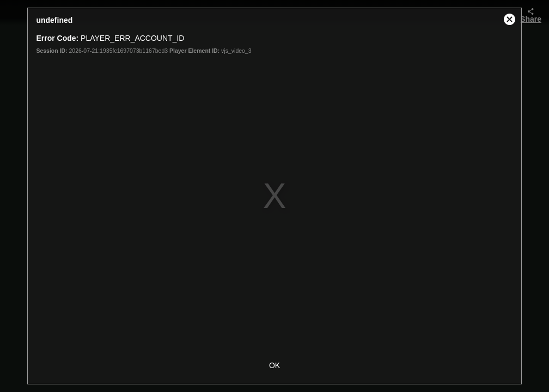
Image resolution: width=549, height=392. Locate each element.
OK (274, 365)
